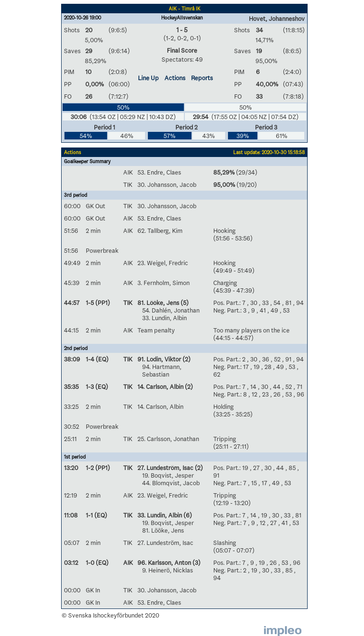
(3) (196, 562)
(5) (184, 303)
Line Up (148, 78)
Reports (202, 78)
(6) (187, 515)
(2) (186, 359)
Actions (175, 78)
